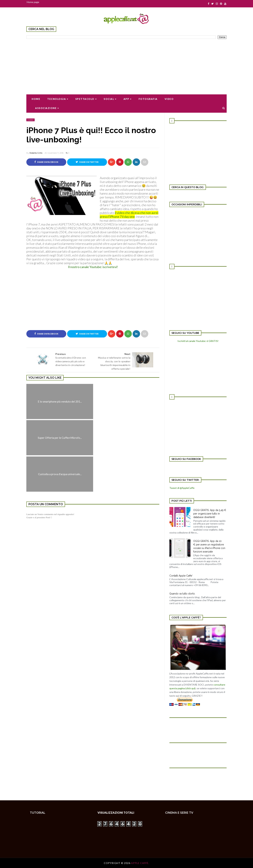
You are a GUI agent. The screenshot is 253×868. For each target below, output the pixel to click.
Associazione (47, 108)
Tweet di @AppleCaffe (182, 488)
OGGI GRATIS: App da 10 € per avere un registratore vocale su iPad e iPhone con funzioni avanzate (209, 546)
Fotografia (148, 99)
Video (169, 99)
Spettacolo (86, 99)
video (30, 120)
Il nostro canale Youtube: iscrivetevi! (93, 267)
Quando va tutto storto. (182, 594)
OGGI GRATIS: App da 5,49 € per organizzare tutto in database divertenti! (210, 514)
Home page (33, 2)
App (128, 99)
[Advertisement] (126, 64)
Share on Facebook (46, 162)
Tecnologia (58, 99)
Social (110, 99)
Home (36, 99)
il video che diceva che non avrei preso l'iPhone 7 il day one (129, 215)
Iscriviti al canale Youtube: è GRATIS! (198, 341)
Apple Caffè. (140, 863)
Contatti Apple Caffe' (181, 576)
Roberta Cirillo (36, 153)
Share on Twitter (87, 162)
